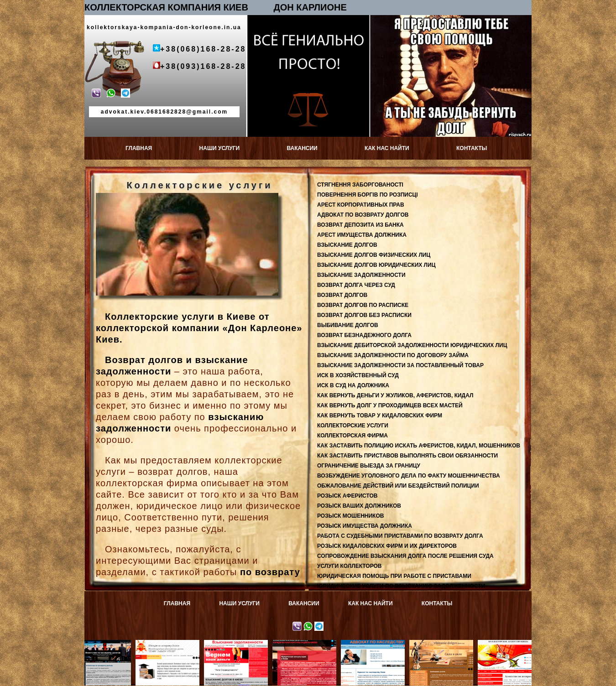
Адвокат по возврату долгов (169, 646)
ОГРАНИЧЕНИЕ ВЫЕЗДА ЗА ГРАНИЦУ (369, 466)
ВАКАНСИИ (302, 148)
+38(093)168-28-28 (203, 66)
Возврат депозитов (101, 643)
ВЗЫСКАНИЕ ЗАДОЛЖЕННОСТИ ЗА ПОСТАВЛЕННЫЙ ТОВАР (400, 365)
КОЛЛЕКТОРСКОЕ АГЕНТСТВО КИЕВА (512, 646)
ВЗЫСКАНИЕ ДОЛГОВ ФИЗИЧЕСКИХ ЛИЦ (374, 255)
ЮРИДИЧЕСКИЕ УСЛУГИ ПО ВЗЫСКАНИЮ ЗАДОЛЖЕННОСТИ (401, 586)
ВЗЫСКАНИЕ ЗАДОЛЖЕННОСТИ (361, 275)
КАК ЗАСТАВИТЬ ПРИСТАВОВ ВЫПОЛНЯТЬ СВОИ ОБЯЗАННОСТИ (407, 456)
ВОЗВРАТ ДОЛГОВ (342, 295)
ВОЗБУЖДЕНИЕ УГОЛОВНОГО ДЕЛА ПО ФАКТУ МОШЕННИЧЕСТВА (409, 476)
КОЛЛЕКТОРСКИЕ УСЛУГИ (353, 426)
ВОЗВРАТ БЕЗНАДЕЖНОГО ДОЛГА (364, 335)
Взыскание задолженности (238, 646)
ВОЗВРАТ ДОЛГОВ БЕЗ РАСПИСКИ (364, 315)
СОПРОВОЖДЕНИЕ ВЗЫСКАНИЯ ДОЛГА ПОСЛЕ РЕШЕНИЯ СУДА (405, 556)
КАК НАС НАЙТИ (387, 148)
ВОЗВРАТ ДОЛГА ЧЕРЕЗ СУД (356, 285)
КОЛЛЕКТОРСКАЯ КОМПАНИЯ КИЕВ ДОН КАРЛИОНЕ (216, 7)
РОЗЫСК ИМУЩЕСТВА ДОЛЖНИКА (365, 526)
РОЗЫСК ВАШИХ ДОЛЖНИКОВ (359, 506)
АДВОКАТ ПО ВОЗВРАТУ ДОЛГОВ (363, 215)
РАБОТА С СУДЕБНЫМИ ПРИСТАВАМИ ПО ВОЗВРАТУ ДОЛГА (400, 536)
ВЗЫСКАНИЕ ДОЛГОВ (347, 245)
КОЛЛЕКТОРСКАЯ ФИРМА (352, 436)
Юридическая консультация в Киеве (306, 646)
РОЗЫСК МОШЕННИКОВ (350, 516)
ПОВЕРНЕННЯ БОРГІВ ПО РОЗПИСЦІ (368, 195)
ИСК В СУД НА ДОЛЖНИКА (353, 385)
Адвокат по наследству (374, 643)
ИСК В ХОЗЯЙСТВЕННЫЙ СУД (358, 375)
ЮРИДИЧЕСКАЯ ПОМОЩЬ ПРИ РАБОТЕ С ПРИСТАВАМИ (394, 576)
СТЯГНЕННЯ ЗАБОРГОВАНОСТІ (360, 185)
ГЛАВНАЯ (139, 148)
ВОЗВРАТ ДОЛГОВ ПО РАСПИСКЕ (363, 305)
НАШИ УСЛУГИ (220, 148)
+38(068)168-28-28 (203, 49)
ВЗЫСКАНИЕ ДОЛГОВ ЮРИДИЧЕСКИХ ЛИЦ (376, 265)
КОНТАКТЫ (472, 148)
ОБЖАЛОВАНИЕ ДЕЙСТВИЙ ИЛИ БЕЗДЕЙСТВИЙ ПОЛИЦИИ (398, 486)
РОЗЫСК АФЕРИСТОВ (347, 496)
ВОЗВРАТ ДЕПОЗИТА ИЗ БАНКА (360, 225)
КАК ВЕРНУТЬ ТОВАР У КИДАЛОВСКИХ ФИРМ (380, 416)
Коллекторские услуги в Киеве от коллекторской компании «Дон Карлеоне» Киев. (199, 328)
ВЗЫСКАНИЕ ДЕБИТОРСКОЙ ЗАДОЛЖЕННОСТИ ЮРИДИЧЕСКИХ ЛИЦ (412, 345)
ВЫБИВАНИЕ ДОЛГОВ (348, 325)
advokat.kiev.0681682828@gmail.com (164, 112)
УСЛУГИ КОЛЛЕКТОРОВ (350, 566)
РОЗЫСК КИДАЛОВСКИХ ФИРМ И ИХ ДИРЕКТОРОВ (387, 546)
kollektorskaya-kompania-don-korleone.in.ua (164, 27)
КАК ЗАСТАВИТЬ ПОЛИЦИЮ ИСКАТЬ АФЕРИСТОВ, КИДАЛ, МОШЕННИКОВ (419, 446)
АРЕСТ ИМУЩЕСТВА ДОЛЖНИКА (362, 235)
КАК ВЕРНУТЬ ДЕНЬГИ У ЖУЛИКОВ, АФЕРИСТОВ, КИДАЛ (395, 395)
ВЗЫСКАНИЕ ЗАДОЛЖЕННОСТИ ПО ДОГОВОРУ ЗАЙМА (393, 355)
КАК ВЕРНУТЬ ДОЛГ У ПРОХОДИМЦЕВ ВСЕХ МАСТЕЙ (390, 405)
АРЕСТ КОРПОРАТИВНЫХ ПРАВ (361, 205)
